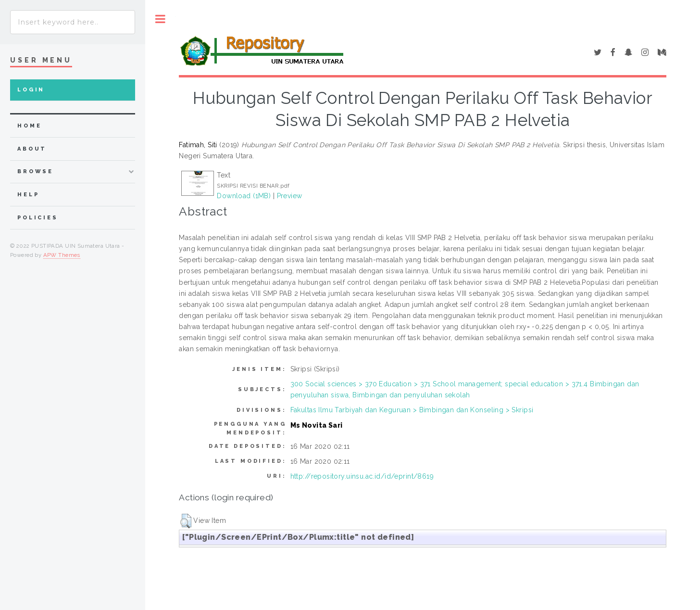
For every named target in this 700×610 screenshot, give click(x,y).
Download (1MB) (244, 196)
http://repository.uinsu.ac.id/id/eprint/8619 (362, 476)
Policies (38, 218)
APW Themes (62, 255)
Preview (290, 196)
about (32, 149)
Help (28, 195)
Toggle (160, 19)
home (29, 126)
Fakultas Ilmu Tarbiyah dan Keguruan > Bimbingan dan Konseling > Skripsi (412, 410)
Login (31, 90)
